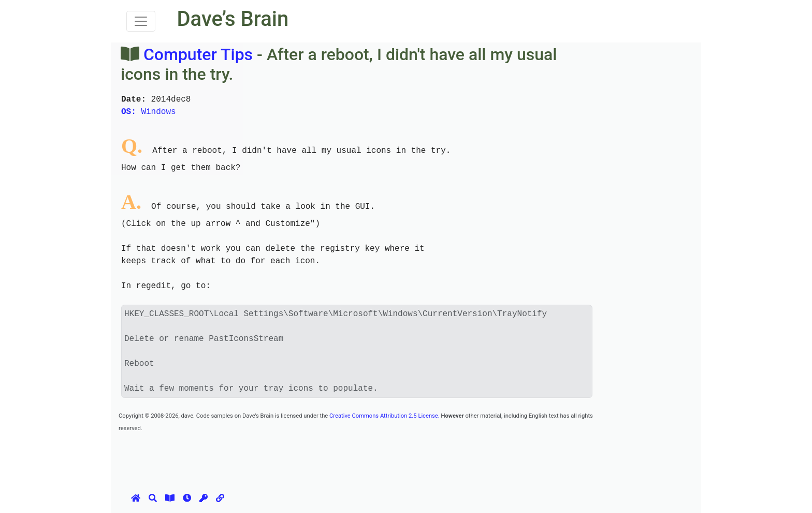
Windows (149, 112)
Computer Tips (198, 54)
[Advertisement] (307, 457)
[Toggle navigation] (141, 21)
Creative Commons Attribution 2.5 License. (385, 416)
